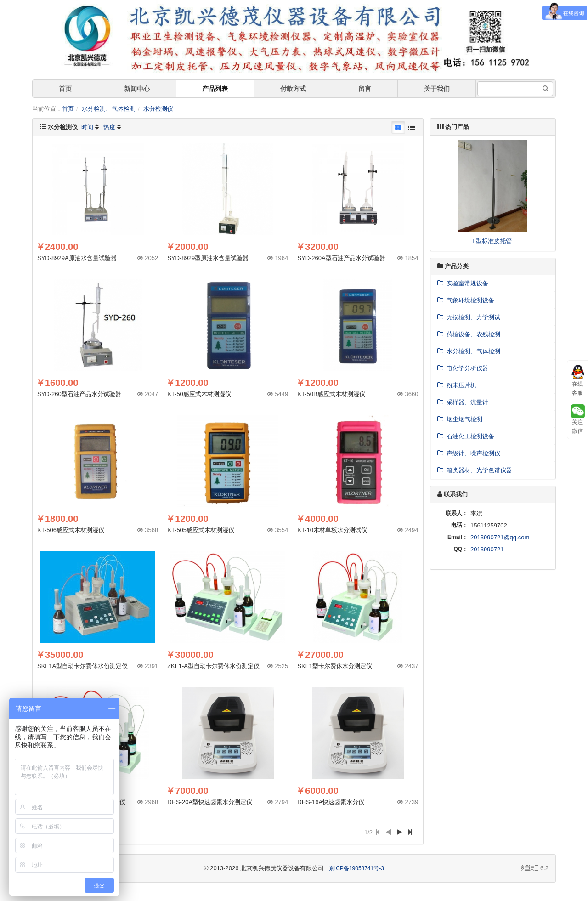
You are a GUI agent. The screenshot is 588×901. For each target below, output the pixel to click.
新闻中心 (137, 89)
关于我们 (437, 89)
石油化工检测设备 (466, 436)
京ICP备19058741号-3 (356, 868)
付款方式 (293, 89)
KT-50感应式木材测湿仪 (199, 394)
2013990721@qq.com (500, 537)
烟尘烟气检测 (460, 419)
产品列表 (215, 89)
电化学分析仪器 (463, 368)
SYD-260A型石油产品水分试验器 (341, 258)
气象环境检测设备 (466, 300)
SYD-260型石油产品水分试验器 (79, 394)
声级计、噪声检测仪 (469, 453)
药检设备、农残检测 (469, 334)
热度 (109, 127)
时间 (87, 127)
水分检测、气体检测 (109, 109)
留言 (365, 89)
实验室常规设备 (463, 283)
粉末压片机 (457, 385)
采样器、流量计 (463, 402)
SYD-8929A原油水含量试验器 (77, 258)
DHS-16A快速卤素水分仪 (331, 802)
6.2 (535, 869)
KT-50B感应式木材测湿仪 (331, 394)
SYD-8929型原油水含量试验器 (208, 258)
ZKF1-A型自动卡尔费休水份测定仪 (213, 666)
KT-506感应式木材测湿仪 (71, 530)
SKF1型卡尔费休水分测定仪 (335, 666)
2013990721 (487, 549)
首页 (65, 89)
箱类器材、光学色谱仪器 (475, 470)
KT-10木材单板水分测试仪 (332, 530)
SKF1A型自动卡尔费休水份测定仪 (82, 666)
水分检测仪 (158, 109)
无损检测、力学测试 (469, 317)
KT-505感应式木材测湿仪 (201, 530)
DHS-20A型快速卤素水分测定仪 (210, 802)
